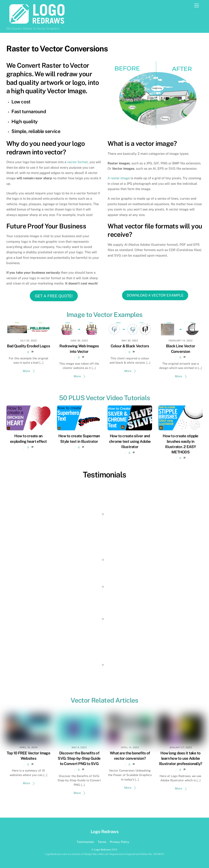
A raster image (119, 178)
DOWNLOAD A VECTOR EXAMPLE (155, 295)
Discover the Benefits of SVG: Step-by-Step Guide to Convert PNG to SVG (79, 758)
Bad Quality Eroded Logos (28, 346)
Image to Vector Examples (105, 315)
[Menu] (197, 6)
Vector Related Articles (104, 700)
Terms (102, 842)
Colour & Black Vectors (130, 346)
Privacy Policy (120, 842)
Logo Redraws (102, 850)
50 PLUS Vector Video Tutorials (105, 398)
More (26, 371)
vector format (77, 162)
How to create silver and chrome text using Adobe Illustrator (130, 441)
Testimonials (104, 475)
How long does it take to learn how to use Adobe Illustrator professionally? (181, 758)
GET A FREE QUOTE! (54, 296)
